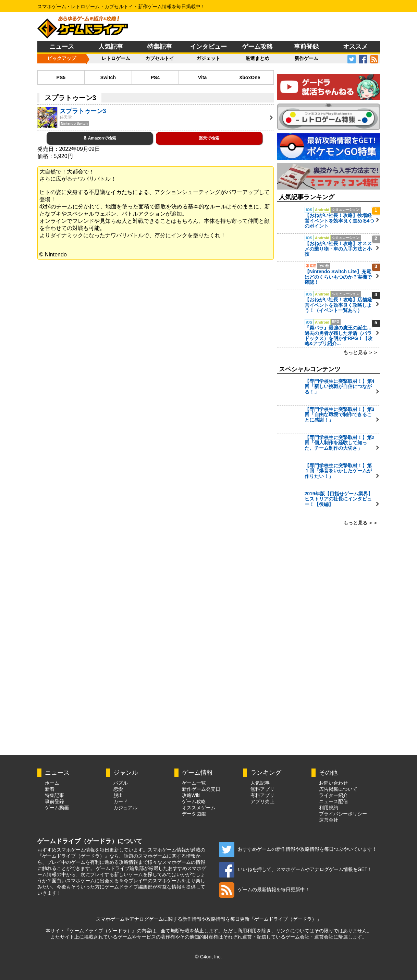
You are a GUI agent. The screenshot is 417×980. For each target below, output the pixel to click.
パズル (121, 783)
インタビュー (208, 47)
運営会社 (329, 820)
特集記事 (160, 47)
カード (121, 801)
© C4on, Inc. (208, 957)
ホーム (52, 783)
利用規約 (329, 808)
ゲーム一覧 (194, 783)
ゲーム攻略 (257, 47)
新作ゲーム (306, 58)
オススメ (355, 47)
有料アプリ (262, 795)
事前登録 (306, 47)
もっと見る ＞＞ (361, 352)
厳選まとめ (257, 58)
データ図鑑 (194, 814)
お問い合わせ (333, 783)
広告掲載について (338, 789)
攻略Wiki (191, 795)
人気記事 (111, 47)
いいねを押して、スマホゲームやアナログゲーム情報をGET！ (296, 869)
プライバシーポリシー (343, 814)
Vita (202, 77)
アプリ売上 (262, 801)
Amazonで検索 (100, 138)
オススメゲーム (199, 808)
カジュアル (125, 808)
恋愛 (118, 789)
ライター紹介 (333, 795)
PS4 (155, 77)
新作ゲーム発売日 (201, 789)
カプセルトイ (160, 58)
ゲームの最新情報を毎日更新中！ (264, 890)
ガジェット (208, 58)
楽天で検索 (209, 138)
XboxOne (250, 77)
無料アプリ (262, 789)
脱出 (118, 795)
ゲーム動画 (57, 808)
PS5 (61, 77)
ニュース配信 (333, 801)
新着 (50, 789)
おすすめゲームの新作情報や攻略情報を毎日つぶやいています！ (298, 849)
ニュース (62, 47)
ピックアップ (62, 58)
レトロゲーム (116, 58)
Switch (108, 77)
